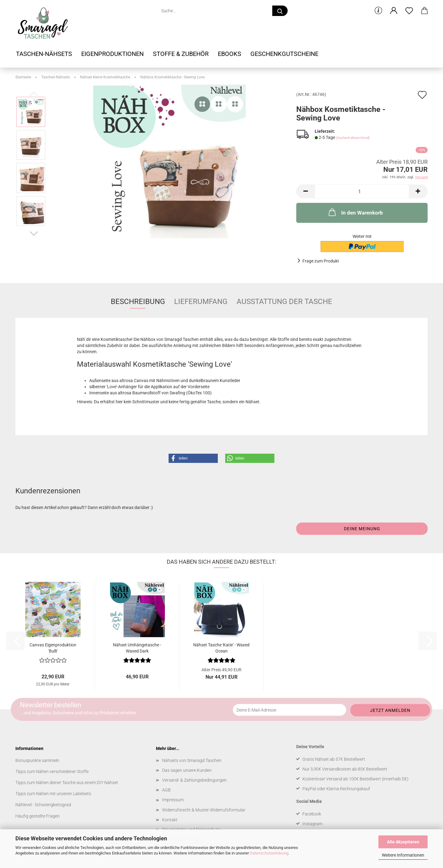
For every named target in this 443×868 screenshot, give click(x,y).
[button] (394, 11)
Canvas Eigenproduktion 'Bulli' (53, 647)
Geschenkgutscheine (284, 54)
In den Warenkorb (355, 212)
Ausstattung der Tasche (284, 302)
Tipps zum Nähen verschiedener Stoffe (52, 771)
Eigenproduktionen (112, 54)
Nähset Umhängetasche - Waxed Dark (137, 647)
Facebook (312, 814)
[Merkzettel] (409, 11)
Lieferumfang (201, 302)
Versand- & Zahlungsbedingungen (194, 780)
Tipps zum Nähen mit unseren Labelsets (53, 794)
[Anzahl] (362, 191)
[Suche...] (280, 11)
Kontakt (170, 820)
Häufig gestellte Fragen (38, 816)
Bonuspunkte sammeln (37, 760)
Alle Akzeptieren (403, 842)
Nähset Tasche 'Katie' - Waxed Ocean (221, 647)
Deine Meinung (362, 529)
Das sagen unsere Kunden (187, 770)
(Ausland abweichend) (353, 138)
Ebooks (229, 54)
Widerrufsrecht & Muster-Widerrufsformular (204, 810)
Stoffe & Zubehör (181, 54)
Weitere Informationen (403, 855)
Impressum (173, 800)
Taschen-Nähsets (44, 54)
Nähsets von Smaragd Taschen (192, 760)
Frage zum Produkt (321, 261)
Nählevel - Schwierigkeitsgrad (43, 805)
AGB (166, 790)
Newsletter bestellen (51, 705)
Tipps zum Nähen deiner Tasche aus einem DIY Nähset (67, 783)
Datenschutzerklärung (269, 853)
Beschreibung (138, 302)
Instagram (312, 824)
